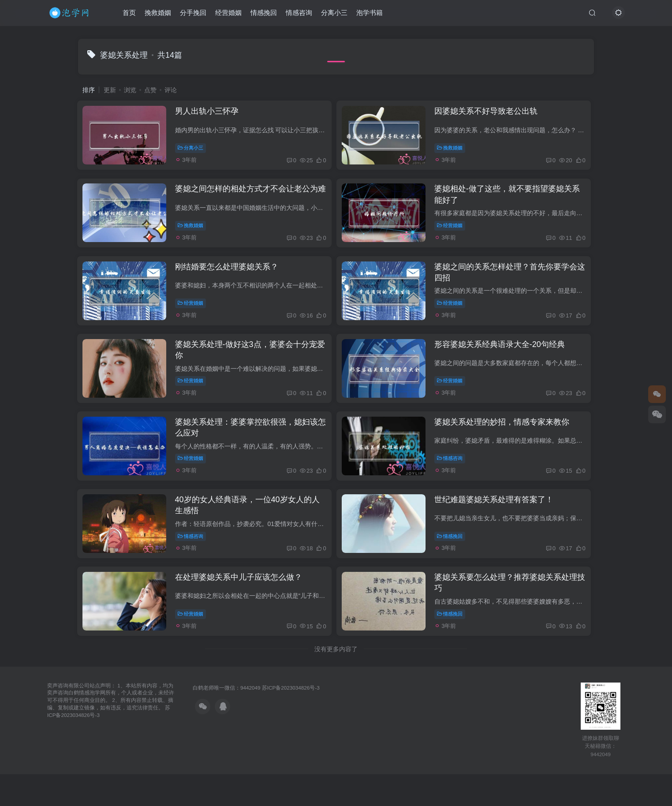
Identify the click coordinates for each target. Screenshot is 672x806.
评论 (171, 90)
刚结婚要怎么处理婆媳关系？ (231, 281)
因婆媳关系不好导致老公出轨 (493, 114)
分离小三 (334, 15)
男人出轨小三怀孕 (211, 114)
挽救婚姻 (158, 15)
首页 (129, 15)
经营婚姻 (228, 15)
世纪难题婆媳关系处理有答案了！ (500, 531)
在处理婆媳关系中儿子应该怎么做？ (243, 614)
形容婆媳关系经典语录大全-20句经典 (506, 364)
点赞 (150, 90)
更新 (110, 90)
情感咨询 (299, 15)
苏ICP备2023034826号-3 (291, 727)
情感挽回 (264, 15)
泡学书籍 (370, 15)
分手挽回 (193, 15)
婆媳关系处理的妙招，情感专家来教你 (508, 448)
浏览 (130, 90)
